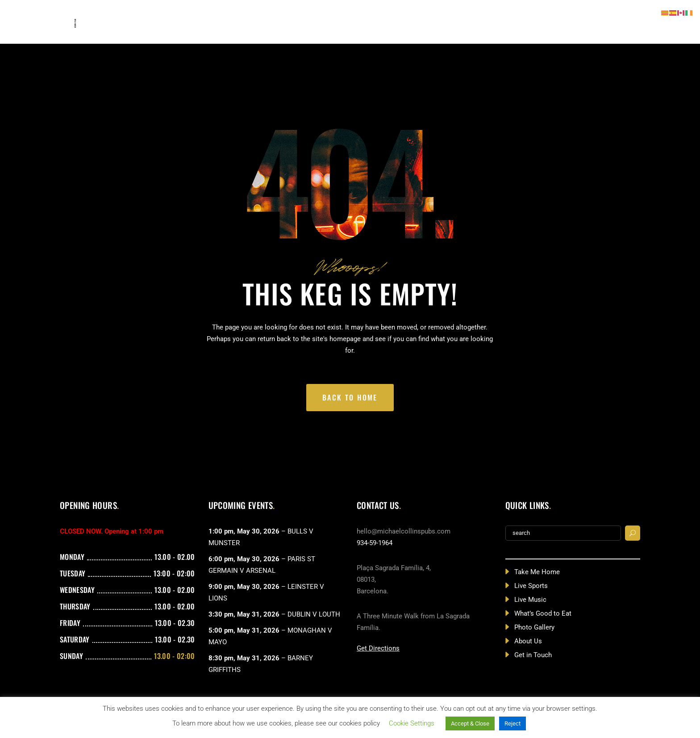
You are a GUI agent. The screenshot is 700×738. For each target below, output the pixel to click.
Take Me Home (537, 572)
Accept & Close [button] (470, 723)
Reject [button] (512, 723)
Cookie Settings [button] (412, 723)
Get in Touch (533, 655)
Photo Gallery (534, 627)
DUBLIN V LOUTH (314, 614)
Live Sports (531, 586)
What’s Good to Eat (543, 613)
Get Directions (378, 648)
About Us (528, 641)
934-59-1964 (375, 543)
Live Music (530, 600)
